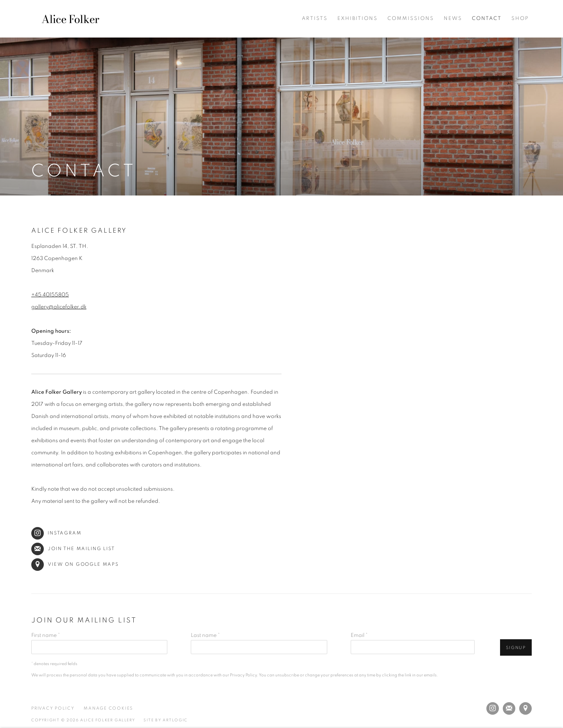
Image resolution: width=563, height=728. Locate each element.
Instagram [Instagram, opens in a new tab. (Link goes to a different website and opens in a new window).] (493, 708)
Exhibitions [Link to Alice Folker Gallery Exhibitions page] (358, 19)
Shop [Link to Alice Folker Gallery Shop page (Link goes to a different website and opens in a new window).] (520, 19)
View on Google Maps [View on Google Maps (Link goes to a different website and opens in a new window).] (75, 564)
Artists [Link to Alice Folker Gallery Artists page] (315, 19)
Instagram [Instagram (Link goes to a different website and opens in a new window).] (56, 533)
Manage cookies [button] (108, 708)
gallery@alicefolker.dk (59, 307)
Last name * (205, 635)
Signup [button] (516, 648)
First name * (46, 635)
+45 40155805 (50, 295)
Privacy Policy (243, 675)
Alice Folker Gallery (70, 19)
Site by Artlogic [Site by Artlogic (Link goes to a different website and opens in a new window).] (166, 720)
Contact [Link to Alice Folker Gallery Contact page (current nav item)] (487, 19)
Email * (359, 635)
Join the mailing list (73, 549)
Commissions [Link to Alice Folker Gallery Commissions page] (411, 19)
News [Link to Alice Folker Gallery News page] (453, 19)
